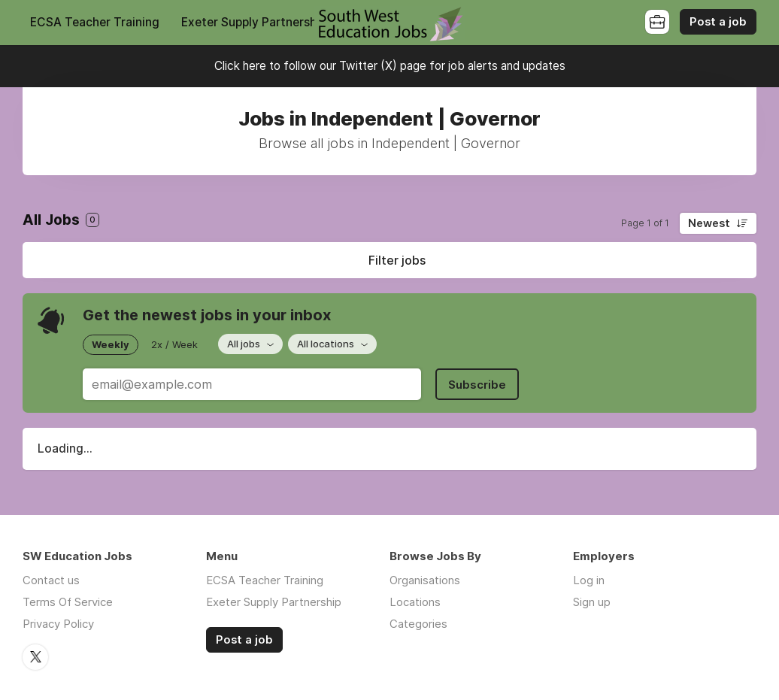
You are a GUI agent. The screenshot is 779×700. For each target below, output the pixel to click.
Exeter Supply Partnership (254, 22)
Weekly (111, 344)
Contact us (51, 580)
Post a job (718, 22)
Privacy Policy (58, 624)
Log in (589, 580)
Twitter (35, 657)
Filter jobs (397, 260)
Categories (418, 624)
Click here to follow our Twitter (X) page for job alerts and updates (390, 66)
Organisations (425, 580)
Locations (415, 602)
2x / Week (174, 344)
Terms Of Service (68, 602)
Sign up (592, 602)
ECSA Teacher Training (95, 22)
